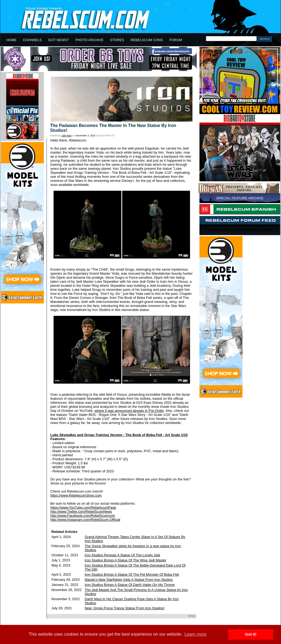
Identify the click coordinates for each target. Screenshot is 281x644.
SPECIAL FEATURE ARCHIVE (240, 198)
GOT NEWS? (59, 40)
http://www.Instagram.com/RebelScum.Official (85, 520)
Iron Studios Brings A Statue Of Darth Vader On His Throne (130, 585)
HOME (11, 40)
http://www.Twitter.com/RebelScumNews (81, 512)
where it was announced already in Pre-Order (129, 411)
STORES (117, 40)
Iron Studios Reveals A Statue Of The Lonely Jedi (122, 555)
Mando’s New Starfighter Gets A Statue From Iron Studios (129, 580)
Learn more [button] (195, 634)
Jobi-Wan (66, 136)
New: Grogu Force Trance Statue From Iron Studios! (125, 608)
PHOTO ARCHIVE (89, 40)
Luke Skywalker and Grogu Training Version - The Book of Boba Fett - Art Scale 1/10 (119, 435)
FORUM (176, 40)
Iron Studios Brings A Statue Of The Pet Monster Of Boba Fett (132, 574)
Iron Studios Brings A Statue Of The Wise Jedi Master (126, 560)
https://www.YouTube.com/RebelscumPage (83, 507)
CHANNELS (32, 40)
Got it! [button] (251, 634)
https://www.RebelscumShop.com (76, 495)
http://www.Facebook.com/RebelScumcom (83, 516)
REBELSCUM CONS (147, 40)
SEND (192, 616)
